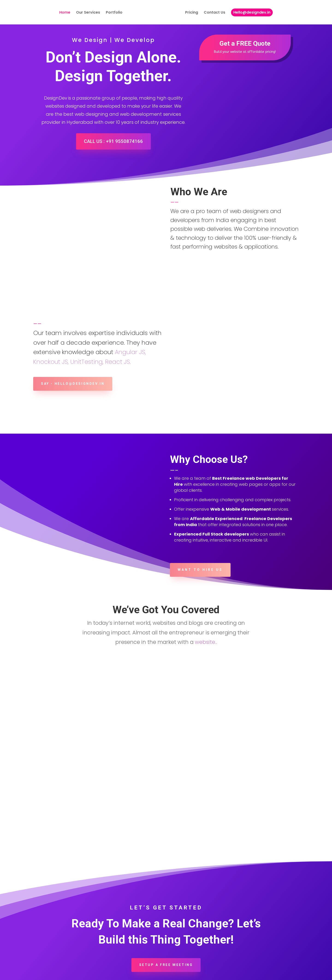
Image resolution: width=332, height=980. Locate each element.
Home (65, 14)
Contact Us (215, 14)
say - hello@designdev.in (77, 342)
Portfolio (114, 14)
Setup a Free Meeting (166, 923)
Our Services (88, 14)
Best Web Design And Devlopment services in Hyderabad (145, 974)
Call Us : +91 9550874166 (113, 142)
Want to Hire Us (200, 527)
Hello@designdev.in (252, 13)
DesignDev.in (73, 974)
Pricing (192, 14)
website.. (206, 600)
